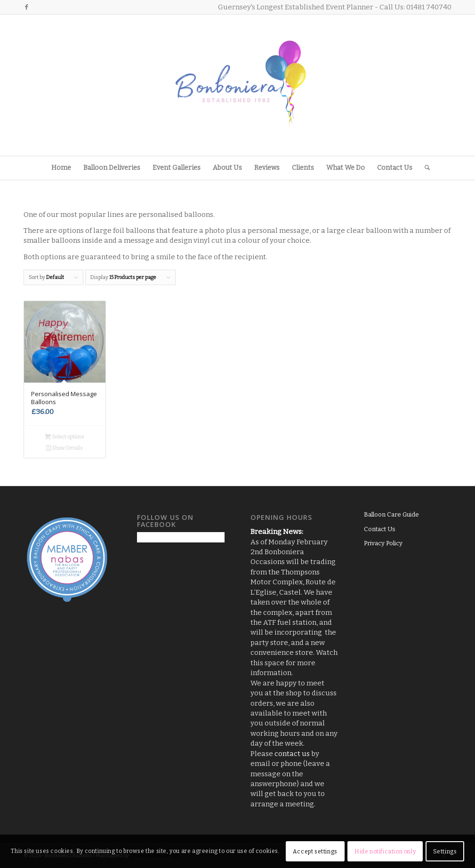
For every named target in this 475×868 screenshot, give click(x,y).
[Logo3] (238, 85)
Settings (445, 852)
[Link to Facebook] (26, 7)
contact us (292, 754)
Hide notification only (385, 852)
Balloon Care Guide (391, 514)
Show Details (64, 449)
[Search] (424, 168)
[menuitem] (61, 168)
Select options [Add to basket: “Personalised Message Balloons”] (64, 438)
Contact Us (380, 529)
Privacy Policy (383, 543)
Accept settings (315, 852)
